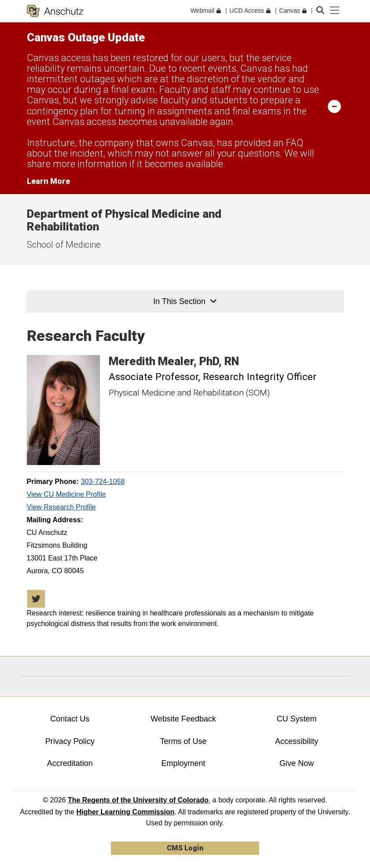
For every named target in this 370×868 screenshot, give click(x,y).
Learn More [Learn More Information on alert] (48, 181)
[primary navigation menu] (335, 11)
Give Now (297, 763)
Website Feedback (183, 719)
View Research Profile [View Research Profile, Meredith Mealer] (61, 507)
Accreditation (70, 763)
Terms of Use (183, 741)
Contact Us (70, 719)
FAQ (295, 143)
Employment (183, 763)
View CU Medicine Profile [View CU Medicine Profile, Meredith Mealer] (66, 494)
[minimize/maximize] (334, 106)
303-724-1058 (103, 482)
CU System (297, 719)
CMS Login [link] (185, 848)
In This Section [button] (185, 301)
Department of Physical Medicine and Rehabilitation (124, 220)
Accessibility (297, 741)
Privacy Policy (70, 741)
